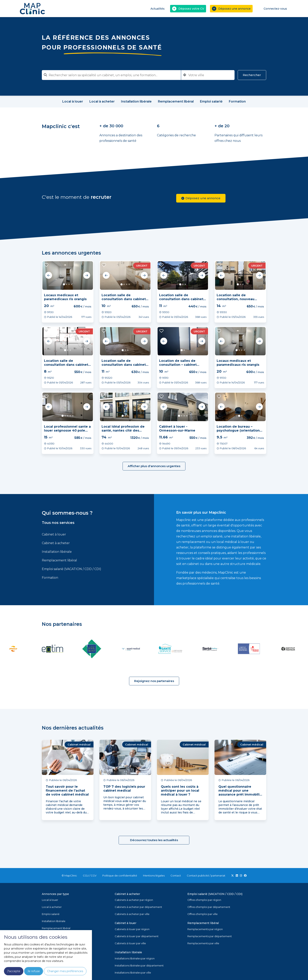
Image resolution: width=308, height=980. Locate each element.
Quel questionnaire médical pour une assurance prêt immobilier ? (241, 793)
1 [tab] (64, 284)
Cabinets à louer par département (137, 936)
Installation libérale (57, 552)
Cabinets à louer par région (132, 929)
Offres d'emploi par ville (203, 914)
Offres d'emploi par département (209, 907)
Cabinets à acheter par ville (132, 914)
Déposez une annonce (231, 9)
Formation (50, 578)
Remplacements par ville (203, 943)
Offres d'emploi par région (204, 900)
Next (87, 275)
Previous (49, 275)
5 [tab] (73, 416)
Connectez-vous (273, 9)
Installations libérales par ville (133, 973)
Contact (176, 875)
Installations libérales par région (135, 958)
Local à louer (50, 900)
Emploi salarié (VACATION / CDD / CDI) (71, 569)
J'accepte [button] (14, 971)
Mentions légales (154, 875)
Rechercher (252, 75)
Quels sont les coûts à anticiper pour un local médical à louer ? (180, 791)
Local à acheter (52, 907)
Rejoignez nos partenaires (154, 681)
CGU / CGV (90, 875)
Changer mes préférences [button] (65, 971)
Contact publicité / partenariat (206, 875)
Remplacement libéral (59, 560)
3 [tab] (69, 284)
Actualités (158, 9)
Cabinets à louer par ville (130, 943)
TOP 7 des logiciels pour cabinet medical (124, 789)
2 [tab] (66, 284)
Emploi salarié (51, 914)
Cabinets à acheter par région (134, 900)
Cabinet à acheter (56, 543)
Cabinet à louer (54, 534)
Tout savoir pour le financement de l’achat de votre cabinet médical (67, 791)
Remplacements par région (205, 929)
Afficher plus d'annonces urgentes (154, 466)
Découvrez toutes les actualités (154, 840)
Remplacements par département (210, 936)
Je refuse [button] (34, 971)
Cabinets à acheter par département (138, 907)
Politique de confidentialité (120, 875)
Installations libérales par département (139, 965)
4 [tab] (72, 284)
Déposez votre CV (188, 9)
